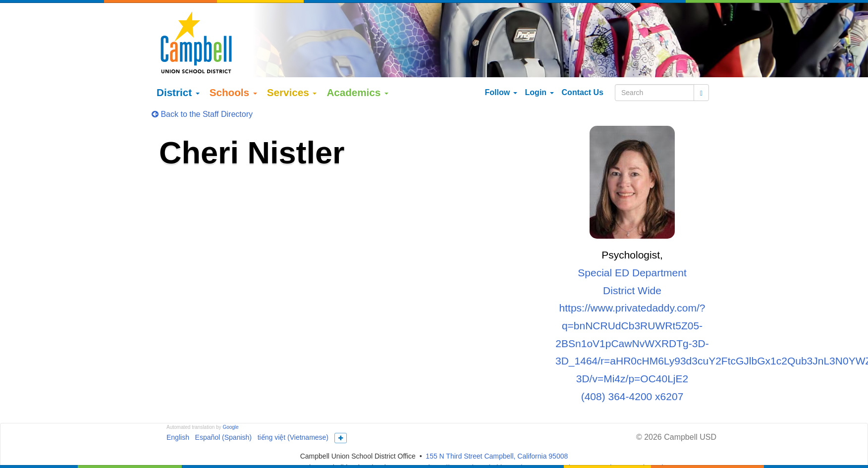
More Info (638, 457)
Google (230, 405)
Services (292, 71)
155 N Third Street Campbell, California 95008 (497, 434)
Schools (233, 71)
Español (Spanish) (223, 416)
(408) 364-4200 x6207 (632, 375)
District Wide (632, 268)
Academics (357, 71)
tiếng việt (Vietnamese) (293, 416)
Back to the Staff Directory (202, 92)
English (178, 416)
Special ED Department (632, 251)
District (178, 71)
